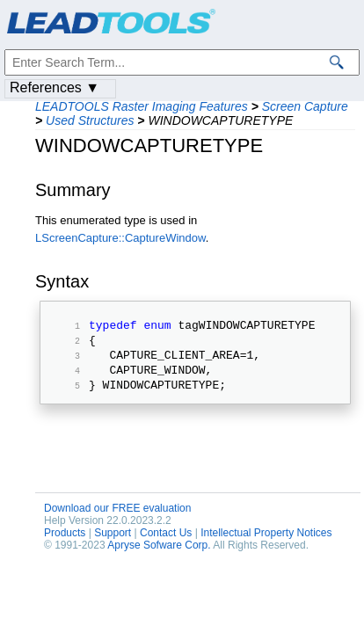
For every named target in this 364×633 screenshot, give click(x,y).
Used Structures (90, 120)
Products (65, 546)
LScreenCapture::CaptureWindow (120, 238)
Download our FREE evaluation (117, 521)
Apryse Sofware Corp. (159, 558)
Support (113, 546)
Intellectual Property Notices (266, 546)
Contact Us (166, 546)
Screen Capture (305, 106)
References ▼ (55, 87)
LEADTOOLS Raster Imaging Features (142, 106)
